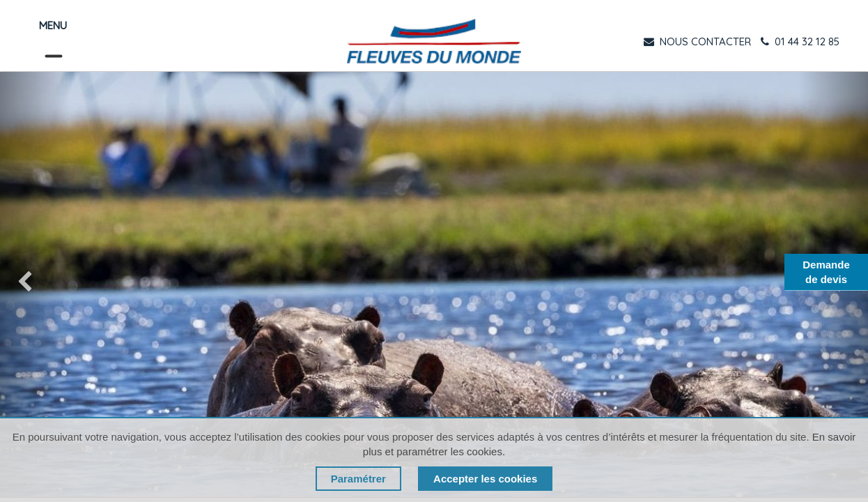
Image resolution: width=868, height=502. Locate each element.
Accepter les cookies (485, 479)
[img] (35, 284)
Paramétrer (358, 479)
